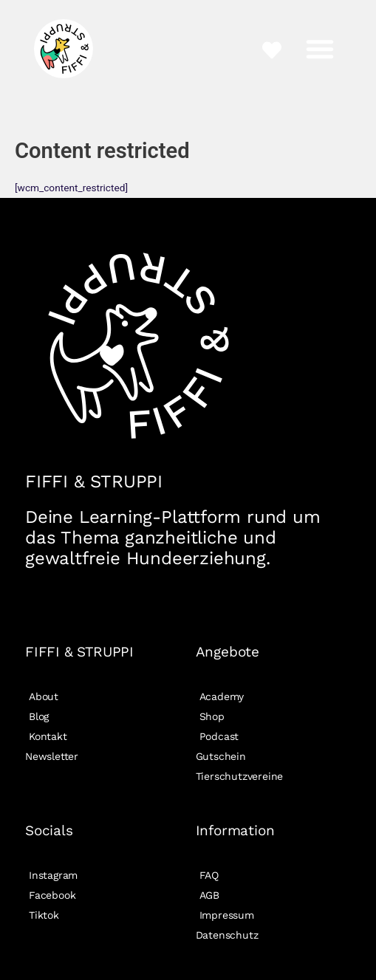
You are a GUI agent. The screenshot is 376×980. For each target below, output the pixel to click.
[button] (320, 49)
